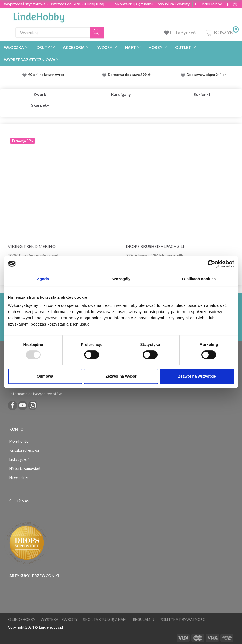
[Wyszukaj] (97, 32)
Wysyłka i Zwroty (174, 4)
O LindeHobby (209, 4)
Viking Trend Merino (32, 246)
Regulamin (143, 619)
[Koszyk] (222, 32)
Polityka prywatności (183, 619)
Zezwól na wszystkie (197, 376)
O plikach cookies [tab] (199, 279)
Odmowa (45, 376)
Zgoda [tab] (43, 279)
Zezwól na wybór (121, 376)
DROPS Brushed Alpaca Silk (156, 246)
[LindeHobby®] (39, 16)
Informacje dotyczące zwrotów (35, 394)
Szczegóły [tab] (121, 279)
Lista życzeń (180, 33)
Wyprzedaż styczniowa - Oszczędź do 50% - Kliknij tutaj (54, 4)
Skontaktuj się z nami (134, 4)
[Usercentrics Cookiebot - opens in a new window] (211, 264)
